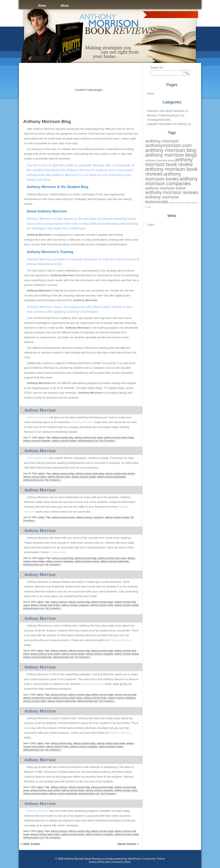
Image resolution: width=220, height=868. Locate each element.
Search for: (157, 68)
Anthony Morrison (40, 410)
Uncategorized (156, 120)
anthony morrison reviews (64, 441)
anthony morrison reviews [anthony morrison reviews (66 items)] (172, 192)
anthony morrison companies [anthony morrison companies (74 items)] (171, 181)
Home (42, 5)
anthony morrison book (125, 695)
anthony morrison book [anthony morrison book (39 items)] (160, 160)
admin (42, 438)
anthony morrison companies (37, 441)
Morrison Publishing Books (163, 115)
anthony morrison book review (89, 438)
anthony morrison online (59, 477)
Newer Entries (128, 844)
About (64, 5)
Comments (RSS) (120, 862)
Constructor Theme (154, 859)
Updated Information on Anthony (167, 124)
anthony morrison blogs (63, 474)
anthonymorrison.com (88, 441)
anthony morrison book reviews (119, 438)
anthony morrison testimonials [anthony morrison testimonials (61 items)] (162, 199)
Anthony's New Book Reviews (165, 111)
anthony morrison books (35, 477)
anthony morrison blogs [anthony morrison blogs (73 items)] (171, 155)
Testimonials (58, 552)
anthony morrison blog (62, 438)
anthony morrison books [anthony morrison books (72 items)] (163, 176)
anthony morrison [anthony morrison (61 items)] (162, 141)
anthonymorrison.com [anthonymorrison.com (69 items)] (168, 145)
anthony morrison (59, 602)
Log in (151, 224)
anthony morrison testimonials (111, 477)
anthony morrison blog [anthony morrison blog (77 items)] (171, 150)
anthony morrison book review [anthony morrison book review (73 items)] (169, 162)
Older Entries (30, 844)
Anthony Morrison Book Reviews (110, 7)
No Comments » (108, 441)
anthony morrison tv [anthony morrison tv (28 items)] (177, 203)
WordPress (134, 859)
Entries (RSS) (97, 862)
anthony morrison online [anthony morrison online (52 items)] (165, 188)
